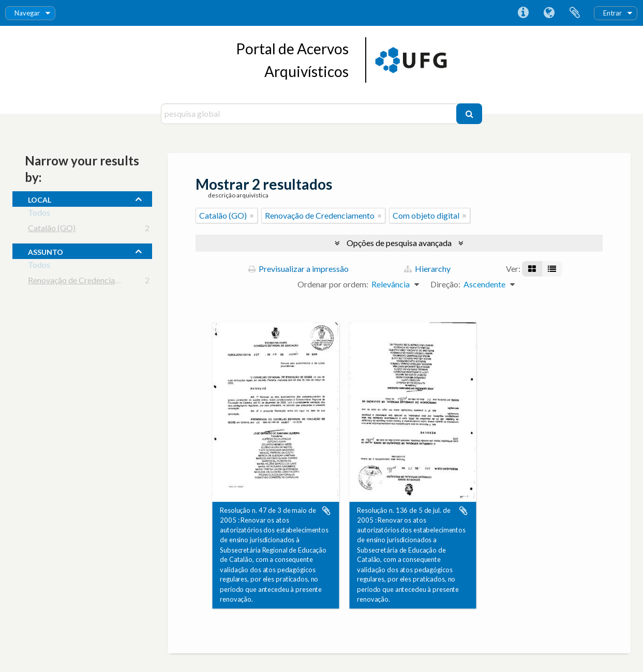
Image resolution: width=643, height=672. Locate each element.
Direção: (445, 284)
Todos (39, 214)
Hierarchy (427, 269)
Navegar (27, 13)
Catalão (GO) (52, 230)
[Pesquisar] (469, 114)
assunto (46, 251)
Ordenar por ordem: (333, 284)
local (40, 198)
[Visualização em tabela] (552, 269)
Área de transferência (575, 13)
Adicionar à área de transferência (326, 511)
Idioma (549, 13)
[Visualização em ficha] (532, 269)
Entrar (612, 13)
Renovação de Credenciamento (83, 282)
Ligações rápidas (523, 13)
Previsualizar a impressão (298, 269)
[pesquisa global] (310, 114)
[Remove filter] (252, 216)
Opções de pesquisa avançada (399, 243)
